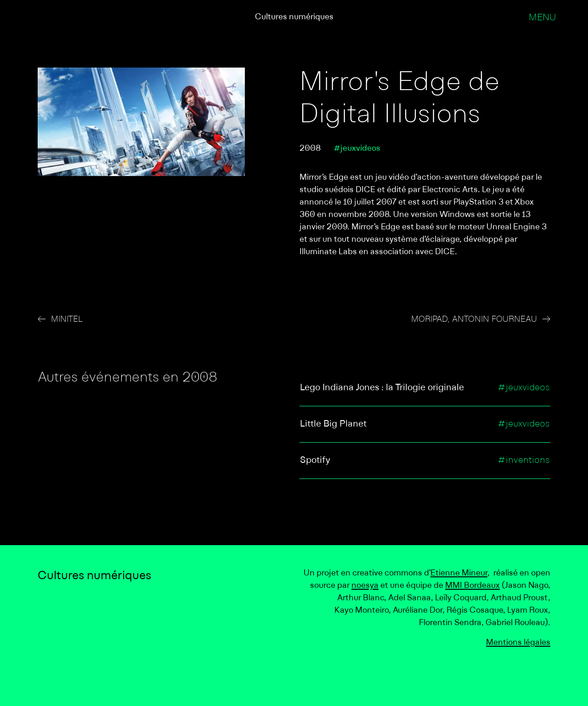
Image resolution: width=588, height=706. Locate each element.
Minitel (67, 320)
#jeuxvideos (357, 149)
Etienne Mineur (459, 573)
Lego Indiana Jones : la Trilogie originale (382, 388)
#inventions (524, 461)
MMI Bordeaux (472, 586)
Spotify (315, 461)
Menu (542, 18)
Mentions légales (518, 643)
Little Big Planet (333, 424)
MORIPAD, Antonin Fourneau (474, 320)
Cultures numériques (294, 17)
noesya (365, 586)
